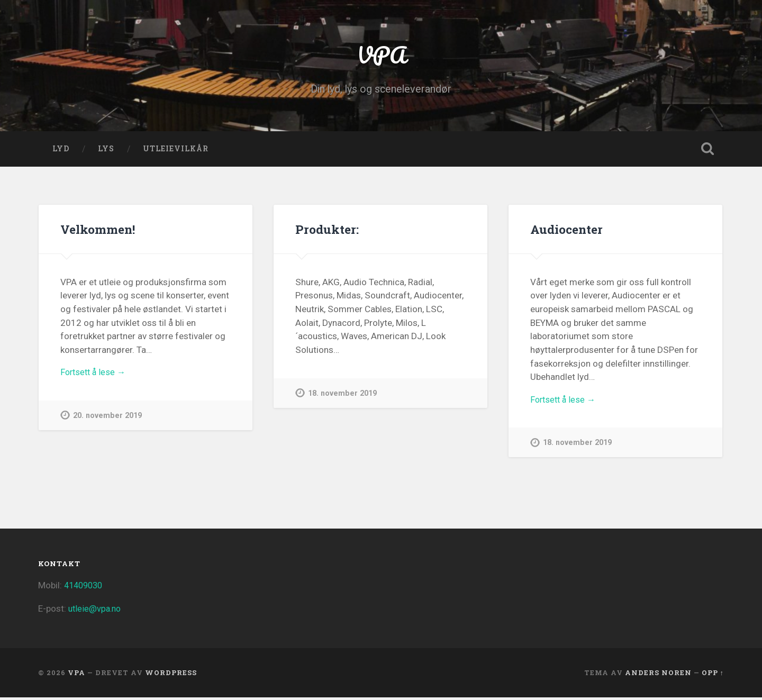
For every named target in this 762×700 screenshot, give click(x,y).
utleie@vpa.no (96, 612)
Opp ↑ (713, 675)
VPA (381, 56)
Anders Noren (658, 675)
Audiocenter (566, 232)
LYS (106, 151)
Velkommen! (98, 232)
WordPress (171, 675)
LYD (61, 151)
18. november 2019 (343, 396)
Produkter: (327, 232)
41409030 (85, 588)
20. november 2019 (108, 419)
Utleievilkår (176, 151)
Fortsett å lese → (95, 376)
